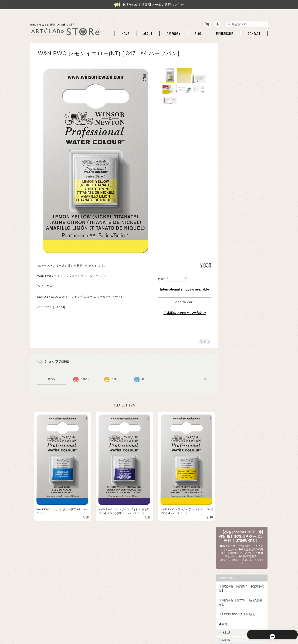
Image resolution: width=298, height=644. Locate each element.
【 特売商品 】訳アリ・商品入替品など (244, 121)
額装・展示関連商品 (241, 438)
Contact (254, 32)
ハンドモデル (237, 231)
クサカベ (234, 374)
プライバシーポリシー (198, 621)
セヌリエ (234, 323)
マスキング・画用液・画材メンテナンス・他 (245, 190)
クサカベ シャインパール (244, 388)
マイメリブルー (238, 338)
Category (174, 32)
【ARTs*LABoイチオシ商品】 (244, 133)
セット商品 (235, 248)
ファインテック (238, 367)
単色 (231, 255)
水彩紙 (233, 152)
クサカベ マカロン (240, 381)
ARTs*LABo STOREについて (161, 621)
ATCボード (235, 159)
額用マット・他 (238, 431)
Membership (225, 32)
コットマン (235, 309)
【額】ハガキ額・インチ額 (242, 404)
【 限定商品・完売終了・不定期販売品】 (244, 107)
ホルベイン (235, 345)
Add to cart (183, 301)
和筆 (231, 263)
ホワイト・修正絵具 (241, 213)
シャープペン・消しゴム (244, 166)
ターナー (234, 352)
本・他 (233, 510)
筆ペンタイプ (237, 270)
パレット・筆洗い (240, 206)
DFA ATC (234, 502)
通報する (203, 340)
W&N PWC (235, 301)
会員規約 (263, 621)
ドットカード (237, 294)
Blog (198, 32)
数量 (159, 278)
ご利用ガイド (234, 547)
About (148, 32)
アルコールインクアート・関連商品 (245, 222)
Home (125, 32)
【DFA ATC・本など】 (239, 494)
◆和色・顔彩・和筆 (238, 240)
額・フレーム (237, 412)
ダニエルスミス (238, 330)
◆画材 (230, 143)
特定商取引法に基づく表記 (242, 557)
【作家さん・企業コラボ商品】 (245, 484)
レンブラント (237, 396)
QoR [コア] (235, 359)
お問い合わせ (234, 567)
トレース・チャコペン (242, 173)
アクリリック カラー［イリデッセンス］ (246, 474)
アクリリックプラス (241, 464)
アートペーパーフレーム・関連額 (245, 422)
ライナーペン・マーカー (244, 181)
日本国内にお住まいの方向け (183, 312)
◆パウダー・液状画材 (239, 446)
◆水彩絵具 (232, 278)
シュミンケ (235, 316)
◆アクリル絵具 (235, 456)
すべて (52, 378)
